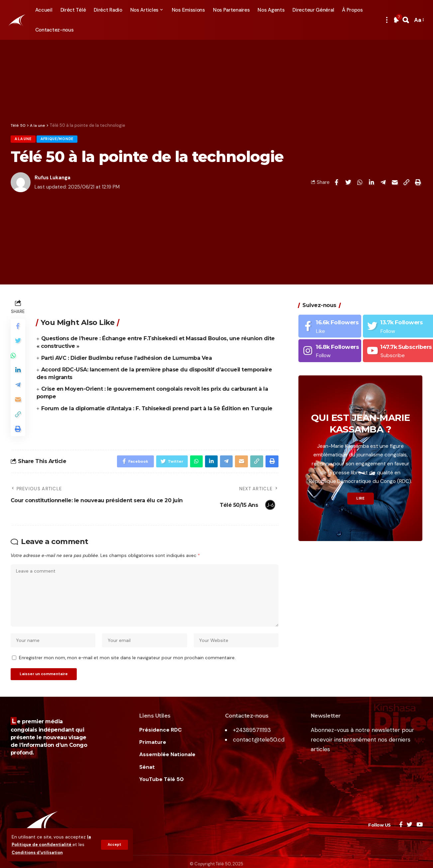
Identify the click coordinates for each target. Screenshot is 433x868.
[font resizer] (419, 20)
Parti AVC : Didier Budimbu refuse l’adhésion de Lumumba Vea (127, 359)
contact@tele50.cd (259, 759)
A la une (26, 140)
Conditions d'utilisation (39, 853)
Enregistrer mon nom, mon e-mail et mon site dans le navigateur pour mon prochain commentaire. (127, 676)
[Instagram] (330, 347)
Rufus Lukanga (53, 179)
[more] (387, 20)
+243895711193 (252, 750)
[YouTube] (420, 845)
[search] (406, 20)
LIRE (360, 496)
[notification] (396, 20)
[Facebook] (330, 323)
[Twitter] (410, 845)
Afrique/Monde (65, 140)
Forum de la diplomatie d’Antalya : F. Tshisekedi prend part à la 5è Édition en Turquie (157, 410)
